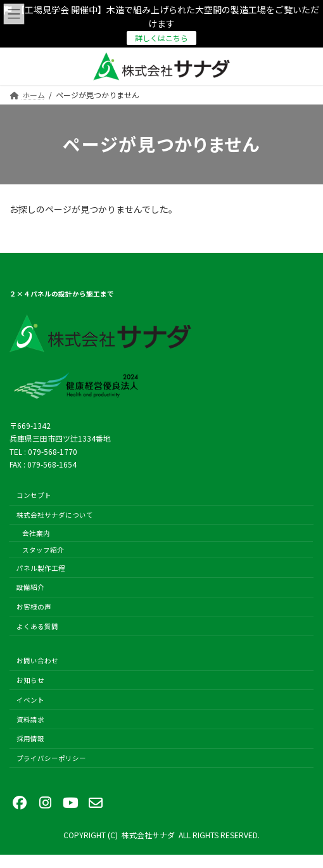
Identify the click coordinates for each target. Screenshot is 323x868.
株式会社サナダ (148, 835)
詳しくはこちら (161, 38)
